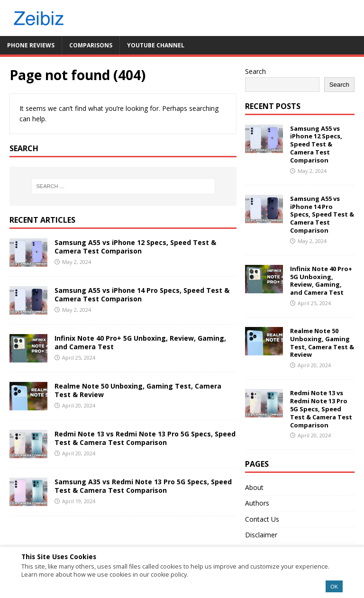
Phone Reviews (31, 45)
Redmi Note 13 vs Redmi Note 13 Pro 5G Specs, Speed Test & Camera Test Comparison (145, 438)
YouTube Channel (156, 45)
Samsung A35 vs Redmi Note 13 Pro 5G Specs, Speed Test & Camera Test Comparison (143, 486)
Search (255, 71)
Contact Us (262, 519)
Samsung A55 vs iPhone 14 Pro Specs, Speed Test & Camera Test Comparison (142, 294)
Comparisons (91, 45)
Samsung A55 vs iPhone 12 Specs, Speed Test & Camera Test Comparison (135, 247)
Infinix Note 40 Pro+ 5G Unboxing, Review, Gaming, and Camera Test (140, 342)
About (254, 487)
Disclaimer (261, 535)
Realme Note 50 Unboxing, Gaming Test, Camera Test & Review (138, 390)
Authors (257, 503)
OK (334, 587)
